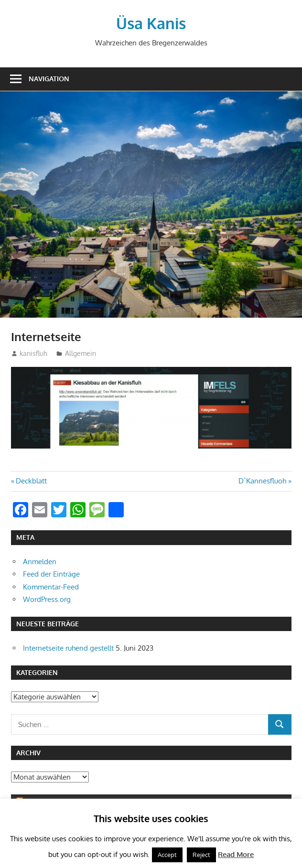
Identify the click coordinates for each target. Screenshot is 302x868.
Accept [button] (167, 855)
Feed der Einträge (51, 574)
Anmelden (40, 562)
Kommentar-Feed (51, 587)
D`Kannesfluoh (262, 481)
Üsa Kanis (151, 23)
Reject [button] (201, 855)
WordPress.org (47, 599)
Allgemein (81, 353)
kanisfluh (33, 353)
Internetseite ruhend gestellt (68, 648)
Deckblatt (31, 481)
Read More (236, 854)
